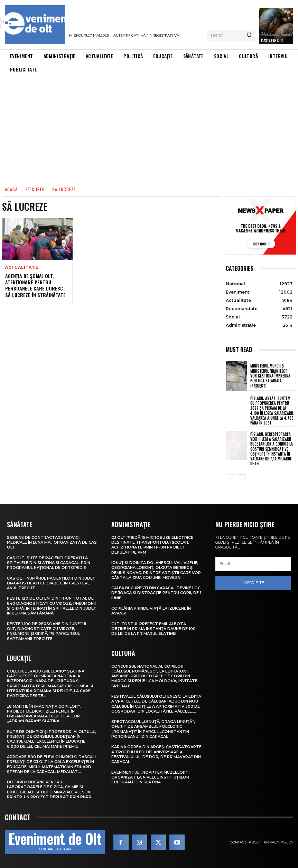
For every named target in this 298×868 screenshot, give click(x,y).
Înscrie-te (253, 583)
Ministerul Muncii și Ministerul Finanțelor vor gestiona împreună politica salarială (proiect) (270, 376)
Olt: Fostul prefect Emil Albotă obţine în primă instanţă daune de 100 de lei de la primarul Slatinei (153, 629)
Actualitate (22, 268)
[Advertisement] (149, 128)
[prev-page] (230, 479)
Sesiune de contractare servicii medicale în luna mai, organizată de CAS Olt (52, 542)
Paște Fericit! (272, 40)
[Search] (249, 35)
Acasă (11, 189)
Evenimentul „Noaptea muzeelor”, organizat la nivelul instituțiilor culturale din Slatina (150, 777)
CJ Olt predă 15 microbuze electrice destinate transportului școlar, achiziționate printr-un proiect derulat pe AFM (152, 545)
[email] (253, 564)
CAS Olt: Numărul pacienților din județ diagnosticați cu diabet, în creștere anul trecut (51, 583)
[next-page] (241, 479)
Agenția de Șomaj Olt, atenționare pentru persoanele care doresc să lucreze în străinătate (35, 285)
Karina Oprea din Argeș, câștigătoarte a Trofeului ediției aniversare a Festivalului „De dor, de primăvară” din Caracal (156, 754)
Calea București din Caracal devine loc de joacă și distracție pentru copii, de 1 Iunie (156, 593)
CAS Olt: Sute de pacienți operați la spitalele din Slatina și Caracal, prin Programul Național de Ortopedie (49, 563)
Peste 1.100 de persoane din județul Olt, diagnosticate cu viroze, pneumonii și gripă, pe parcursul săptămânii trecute (47, 631)
